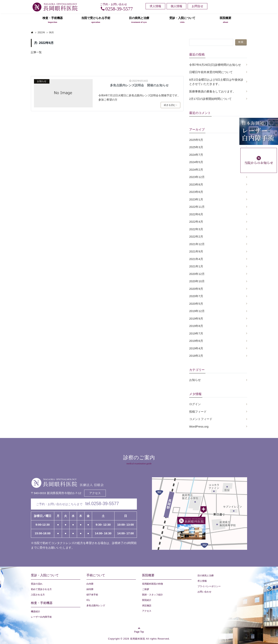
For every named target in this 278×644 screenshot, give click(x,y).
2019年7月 (196, 333)
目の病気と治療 (139, 20)
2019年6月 (196, 341)
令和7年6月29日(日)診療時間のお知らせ (215, 65)
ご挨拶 (146, 589)
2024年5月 (196, 162)
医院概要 (225, 20)
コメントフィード (201, 419)
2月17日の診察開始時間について (210, 99)
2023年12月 (197, 177)
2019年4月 (196, 348)
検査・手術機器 (53, 20)
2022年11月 (197, 207)
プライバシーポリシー (209, 586)
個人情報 (176, 6)
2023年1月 (196, 199)
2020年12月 (197, 274)
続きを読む (170, 105)
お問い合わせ (204, 592)
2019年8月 (196, 326)
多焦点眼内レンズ (96, 606)
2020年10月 (197, 281)
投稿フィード (198, 412)
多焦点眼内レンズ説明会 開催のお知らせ (139, 85)
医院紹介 (147, 600)
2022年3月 (196, 229)
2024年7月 (196, 155)
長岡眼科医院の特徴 (153, 584)
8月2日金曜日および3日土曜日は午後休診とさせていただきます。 (216, 82)
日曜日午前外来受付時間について (211, 72)
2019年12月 (197, 311)
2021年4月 (196, 259)
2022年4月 (196, 222)
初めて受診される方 (41, 589)
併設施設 (147, 606)
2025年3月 (196, 147)
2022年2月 (196, 236)
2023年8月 (196, 184)
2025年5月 (196, 140)
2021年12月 (197, 244)
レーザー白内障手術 (41, 617)
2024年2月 (196, 170)
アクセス (95, 493)
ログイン (195, 404)
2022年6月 (196, 214)
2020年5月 (196, 304)
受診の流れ (37, 584)
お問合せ (197, 6)
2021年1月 (196, 266)
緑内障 (90, 589)
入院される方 (38, 595)
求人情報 (155, 6)
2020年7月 (196, 296)
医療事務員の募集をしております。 (212, 91)
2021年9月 (196, 251)
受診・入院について (182, 20)
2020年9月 (196, 289)
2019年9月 (196, 319)
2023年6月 (196, 192)
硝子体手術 (92, 595)
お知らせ (42, 81)
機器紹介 (36, 612)
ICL (88, 600)
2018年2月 (196, 356)
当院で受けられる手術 (96, 20)
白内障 (90, 584)
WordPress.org (199, 426)
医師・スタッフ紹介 (153, 595)
